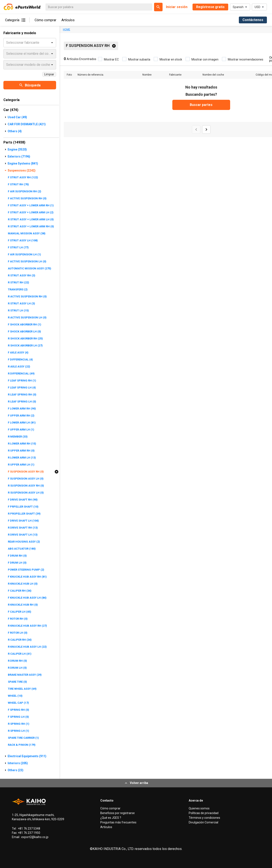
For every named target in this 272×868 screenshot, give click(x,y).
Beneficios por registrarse (118, 813)
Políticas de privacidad (204, 813)
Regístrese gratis (210, 7)
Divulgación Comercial (203, 822)
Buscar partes (201, 105)
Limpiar (49, 74)
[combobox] (7, 43)
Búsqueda (30, 85)
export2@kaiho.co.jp (35, 837)
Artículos (68, 20)
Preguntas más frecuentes (118, 822)
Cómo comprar (45, 20)
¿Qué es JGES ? (111, 818)
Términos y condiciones (204, 818)
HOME (67, 30)
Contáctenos (253, 20)
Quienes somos (199, 808)
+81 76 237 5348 (29, 829)
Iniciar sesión (177, 7)
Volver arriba (136, 783)
